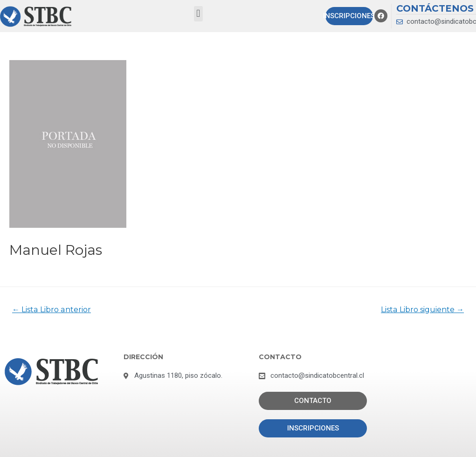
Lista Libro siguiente (422, 310)
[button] (198, 14)
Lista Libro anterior (52, 310)
